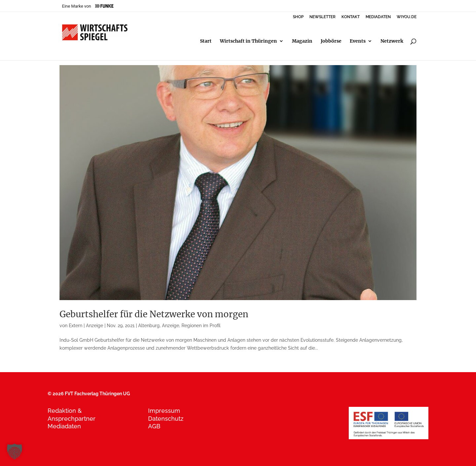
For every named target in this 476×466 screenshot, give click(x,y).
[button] (15, 451)
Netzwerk (392, 41)
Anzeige (171, 326)
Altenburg (149, 326)
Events (358, 41)
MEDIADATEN (378, 17)
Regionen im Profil (201, 326)
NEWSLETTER (322, 17)
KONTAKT (351, 17)
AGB (154, 426)
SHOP (298, 17)
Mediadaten (64, 426)
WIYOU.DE (407, 17)
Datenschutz (166, 419)
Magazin (302, 41)
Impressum (164, 411)
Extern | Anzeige (86, 326)
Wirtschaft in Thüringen (248, 41)
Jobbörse (331, 41)
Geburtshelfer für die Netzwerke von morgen (154, 314)
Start (206, 41)
